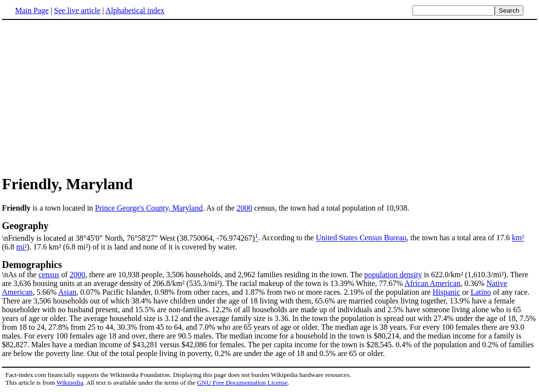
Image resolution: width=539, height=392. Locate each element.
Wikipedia (70, 383)
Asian (67, 292)
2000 (244, 208)
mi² (21, 247)
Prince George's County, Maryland (149, 208)
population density (393, 275)
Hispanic (446, 292)
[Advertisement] (270, 97)
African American (433, 283)
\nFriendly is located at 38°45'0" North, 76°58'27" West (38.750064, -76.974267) (269, 231)
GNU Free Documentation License (242, 383)
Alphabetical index (135, 10)
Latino (481, 292)
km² (518, 238)
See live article (77, 10)
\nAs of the (269, 269)
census (49, 275)
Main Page (32, 10)
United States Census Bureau (361, 238)
